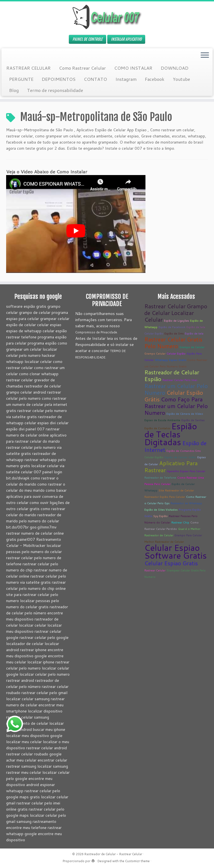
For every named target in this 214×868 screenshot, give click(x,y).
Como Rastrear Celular (82, 68)
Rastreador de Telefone (160, 477)
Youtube (181, 79)
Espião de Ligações (176, 321)
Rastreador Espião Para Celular (165, 497)
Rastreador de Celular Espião (172, 375)
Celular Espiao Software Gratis (176, 551)
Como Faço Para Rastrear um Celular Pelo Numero (176, 406)
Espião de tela (196, 327)
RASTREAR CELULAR (29, 68)
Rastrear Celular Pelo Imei (180, 380)
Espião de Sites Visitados (161, 510)
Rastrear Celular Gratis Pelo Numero (173, 343)
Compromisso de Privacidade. (97, 332)
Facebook (155, 79)
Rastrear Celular (165, 306)
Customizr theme (137, 861)
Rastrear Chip (180, 522)
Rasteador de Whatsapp (186, 503)
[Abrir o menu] (205, 55)
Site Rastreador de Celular (176, 490)
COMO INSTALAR (133, 68)
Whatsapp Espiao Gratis (171, 360)
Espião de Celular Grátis (180, 457)
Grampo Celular (155, 353)
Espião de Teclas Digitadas (171, 434)
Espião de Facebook (172, 327)
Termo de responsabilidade (55, 90)
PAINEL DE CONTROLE (87, 39)
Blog (14, 90)
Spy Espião (160, 516)
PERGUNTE (21, 79)
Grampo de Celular (192, 347)
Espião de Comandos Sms (183, 451)
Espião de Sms (174, 333)
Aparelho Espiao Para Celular (186, 471)
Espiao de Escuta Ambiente (162, 420)
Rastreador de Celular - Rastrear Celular (113, 854)
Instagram (126, 79)
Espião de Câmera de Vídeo (185, 414)
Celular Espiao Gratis (171, 563)
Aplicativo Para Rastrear (171, 466)
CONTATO (95, 79)
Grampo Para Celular (188, 535)
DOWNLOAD (175, 68)
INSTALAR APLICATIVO (126, 39)
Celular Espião (154, 333)
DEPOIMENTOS (59, 79)
